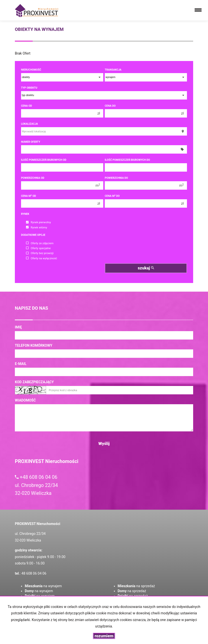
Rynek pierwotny (38, 223)
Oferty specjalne (38, 248)
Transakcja (113, 70)
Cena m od (28, 196)
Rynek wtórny (37, 228)
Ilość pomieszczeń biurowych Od (44, 160)
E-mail (21, 364)
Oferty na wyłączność (42, 258)
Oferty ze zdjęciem (40, 243)
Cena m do (112, 196)
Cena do (110, 106)
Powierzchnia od (33, 178)
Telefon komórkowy (34, 345)
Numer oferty (31, 142)
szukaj (146, 268)
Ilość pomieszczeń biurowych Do (127, 160)
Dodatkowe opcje (33, 235)
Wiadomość (25, 400)
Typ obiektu (29, 88)
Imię (18, 327)
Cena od (26, 106)
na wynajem (43, 586)
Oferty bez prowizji (40, 253)
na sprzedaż (136, 586)
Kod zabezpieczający (34, 382)
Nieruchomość (31, 70)
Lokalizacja (29, 124)
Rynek (25, 214)
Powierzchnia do (116, 178)
